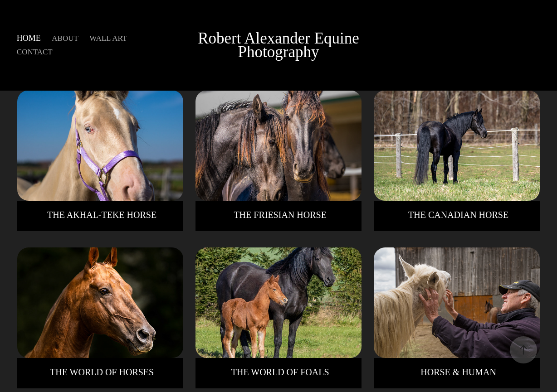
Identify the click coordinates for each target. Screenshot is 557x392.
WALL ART (108, 38)
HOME (29, 38)
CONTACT (35, 52)
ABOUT (65, 38)
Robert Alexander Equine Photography (280, 45)
